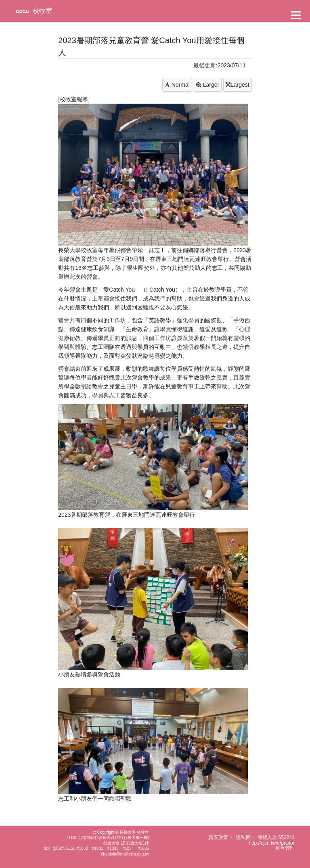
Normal (177, 85)
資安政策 (218, 837)
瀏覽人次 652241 (276, 837)
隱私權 (243, 837)
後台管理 (285, 848)
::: (94, 832)
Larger (208, 85)
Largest (238, 85)
